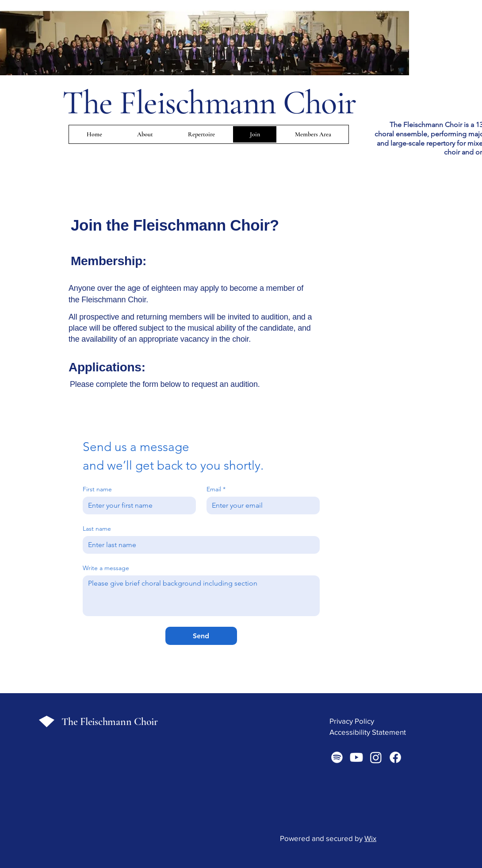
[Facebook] (395, 757)
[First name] (137, 505)
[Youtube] (356, 757)
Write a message (106, 568)
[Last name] (199, 545)
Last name (97, 529)
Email (216, 489)
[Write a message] (201, 596)
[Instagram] (376, 757)
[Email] (260, 505)
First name (97, 489)
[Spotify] (337, 757)
